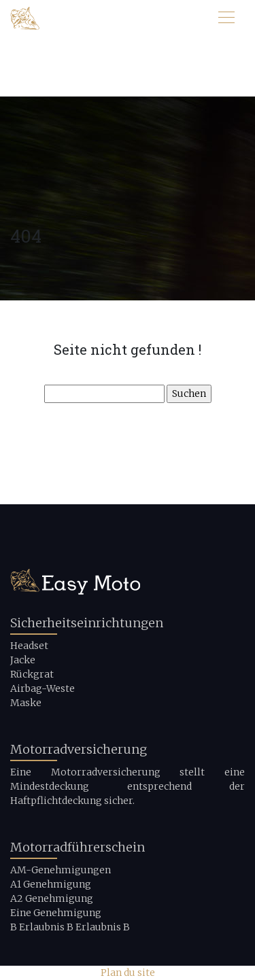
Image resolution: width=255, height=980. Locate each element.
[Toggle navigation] (226, 19)
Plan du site (128, 973)
